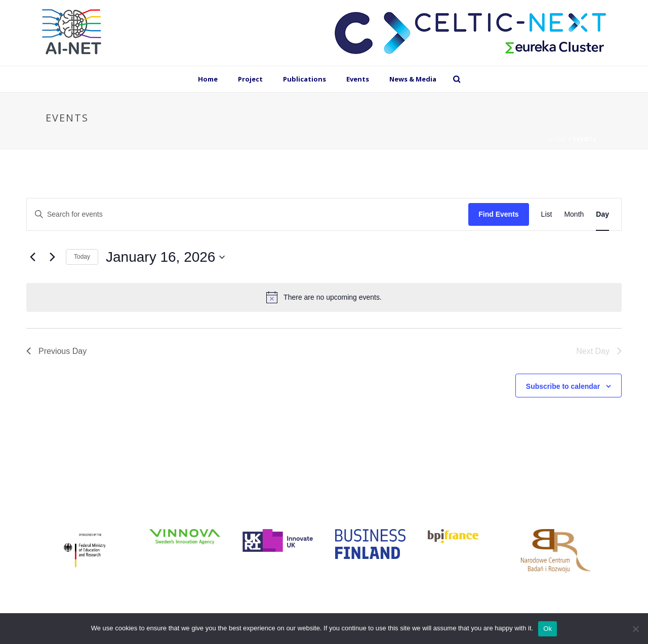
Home (208, 79)
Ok (548, 629)
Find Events (498, 214)
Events (358, 79)
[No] (635, 629)
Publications (305, 79)
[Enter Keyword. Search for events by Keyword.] (248, 214)
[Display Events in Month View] (574, 214)
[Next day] (52, 257)
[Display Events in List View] (547, 214)
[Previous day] (32, 257)
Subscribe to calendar (563, 386)
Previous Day (56, 351)
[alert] (324, 297)
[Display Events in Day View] (602, 214)
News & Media (413, 79)
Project (250, 79)
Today (82, 257)
